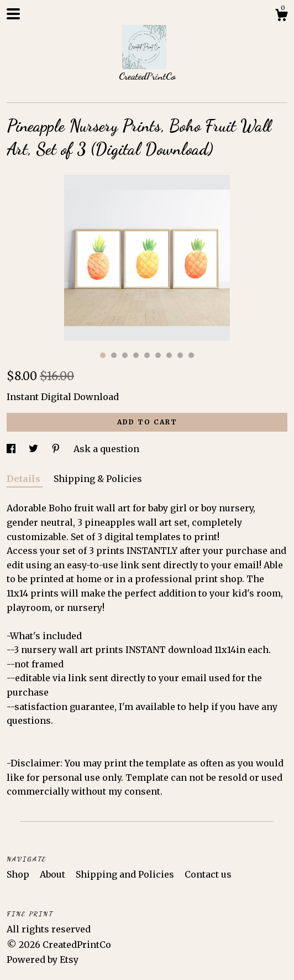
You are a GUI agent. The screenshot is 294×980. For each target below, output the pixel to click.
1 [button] (103, 355)
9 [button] (191, 355)
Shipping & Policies (98, 479)
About (54, 874)
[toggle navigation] (13, 14)
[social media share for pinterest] (57, 449)
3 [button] (125, 355)
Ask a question (106, 449)
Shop (19, 874)
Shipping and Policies (126, 874)
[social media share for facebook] (12, 449)
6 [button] (158, 355)
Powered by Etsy (43, 960)
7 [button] (169, 355)
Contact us (208, 874)
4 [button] (136, 355)
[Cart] (281, 17)
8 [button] (180, 355)
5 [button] (147, 355)
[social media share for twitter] (35, 449)
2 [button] (114, 355)
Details (25, 479)
